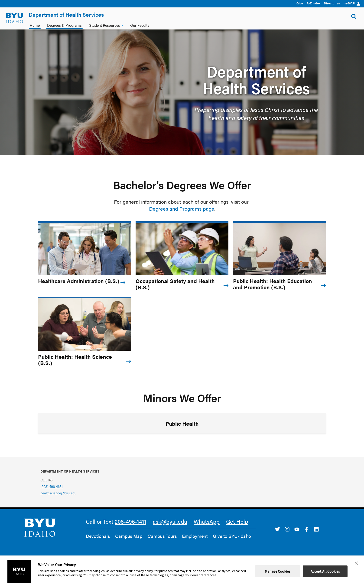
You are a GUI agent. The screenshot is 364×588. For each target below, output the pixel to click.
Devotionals (98, 536)
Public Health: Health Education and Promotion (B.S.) (273, 284)
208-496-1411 (130, 521)
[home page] (14, 18)
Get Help (237, 521)
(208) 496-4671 (52, 486)
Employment (195, 536)
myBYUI (352, 3)
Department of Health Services (66, 14)
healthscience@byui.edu (58, 493)
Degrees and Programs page (182, 208)
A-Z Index (313, 3)
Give (300, 3)
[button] (356, 563)
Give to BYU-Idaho (232, 536)
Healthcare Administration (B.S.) (79, 281)
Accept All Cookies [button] (325, 571)
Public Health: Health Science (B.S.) (75, 360)
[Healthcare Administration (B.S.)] (84, 249)
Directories (332, 3)
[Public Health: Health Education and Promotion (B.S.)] (279, 249)
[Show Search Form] (354, 16)
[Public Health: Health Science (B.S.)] (84, 324)
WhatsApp (207, 521)
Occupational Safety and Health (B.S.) (175, 284)
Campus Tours (162, 536)
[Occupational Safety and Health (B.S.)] (182, 249)
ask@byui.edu (170, 521)
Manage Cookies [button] (278, 571)
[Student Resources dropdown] (122, 25)
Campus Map (129, 536)
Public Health (182, 423)
